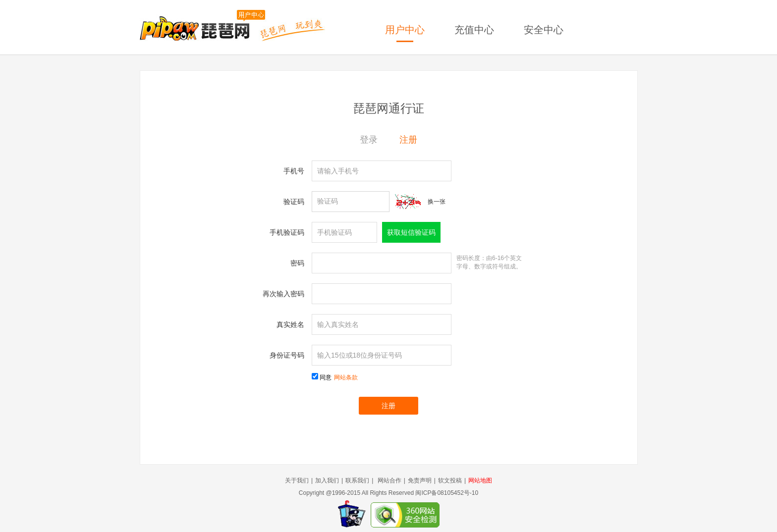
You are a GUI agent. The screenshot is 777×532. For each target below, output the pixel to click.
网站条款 (346, 377)
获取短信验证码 (411, 232)
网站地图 (480, 480)
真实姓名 (290, 324)
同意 (339, 377)
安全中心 (544, 30)
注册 (408, 140)
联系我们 (357, 480)
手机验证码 (287, 232)
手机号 (294, 171)
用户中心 (405, 30)
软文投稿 (450, 480)
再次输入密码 (283, 294)
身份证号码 (287, 355)
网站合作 (389, 480)
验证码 (294, 202)
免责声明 (420, 480)
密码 (297, 263)
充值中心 (474, 30)
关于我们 (297, 480)
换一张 (437, 202)
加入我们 (327, 480)
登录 (369, 140)
